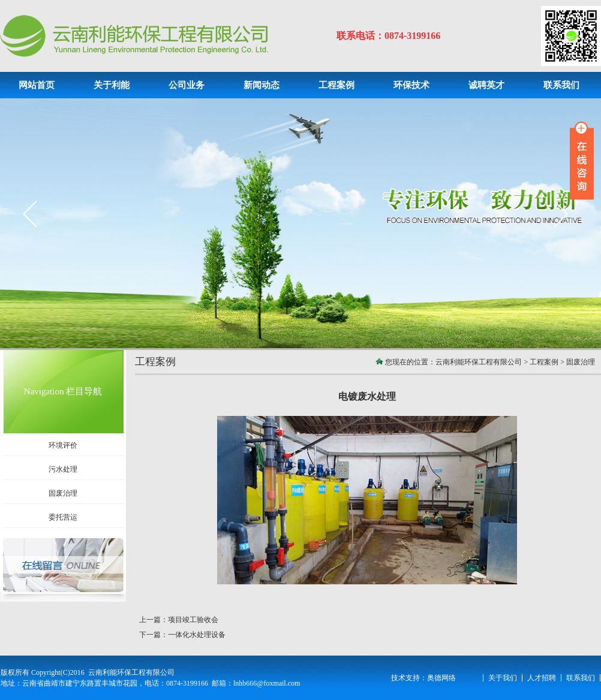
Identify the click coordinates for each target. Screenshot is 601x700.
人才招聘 (542, 678)
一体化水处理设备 (197, 635)
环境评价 (63, 445)
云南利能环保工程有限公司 (479, 362)
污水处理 (63, 469)
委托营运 (63, 517)
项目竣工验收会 (193, 620)
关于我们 (503, 678)
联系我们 (581, 678)
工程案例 (544, 362)
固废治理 (63, 493)
